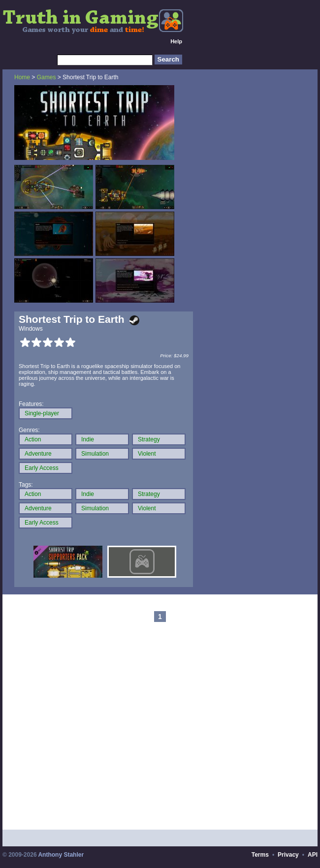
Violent (147, 454)
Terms (260, 855)
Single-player (42, 413)
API (313, 855)
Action (33, 439)
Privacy (288, 855)
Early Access (42, 468)
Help (176, 41)
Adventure (38, 454)
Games (47, 77)
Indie (88, 439)
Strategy (149, 439)
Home (22, 77)
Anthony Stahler (61, 855)
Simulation (95, 454)
